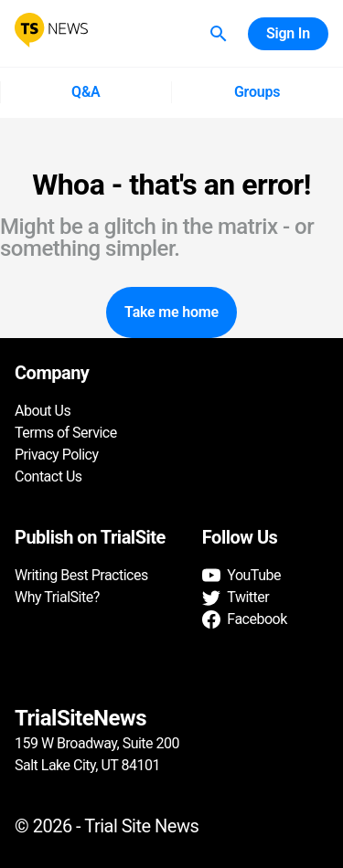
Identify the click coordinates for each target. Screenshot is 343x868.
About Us (43, 411)
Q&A (86, 92)
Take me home (171, 312)
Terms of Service (66, 433)
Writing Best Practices (81, 575)
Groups (257, 92)
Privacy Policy (57, 455)
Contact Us (48, 476)
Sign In (288, 34)
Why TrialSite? (57, 597)
